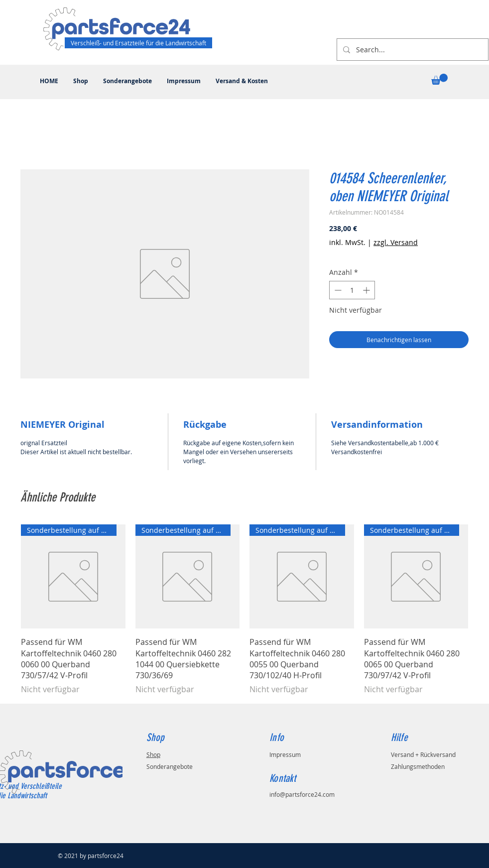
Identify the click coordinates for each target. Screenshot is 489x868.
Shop (153, 754)
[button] (439, 79)
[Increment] (367, 290)
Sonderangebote (170, 766)
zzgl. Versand (396, 242)
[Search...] (412, 50)
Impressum (285, 754)
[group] (244, 610)
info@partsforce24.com (302, 794)
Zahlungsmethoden (418, 766)
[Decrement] (337, 290)
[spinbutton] (352, 290)
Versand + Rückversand (423, 754)
